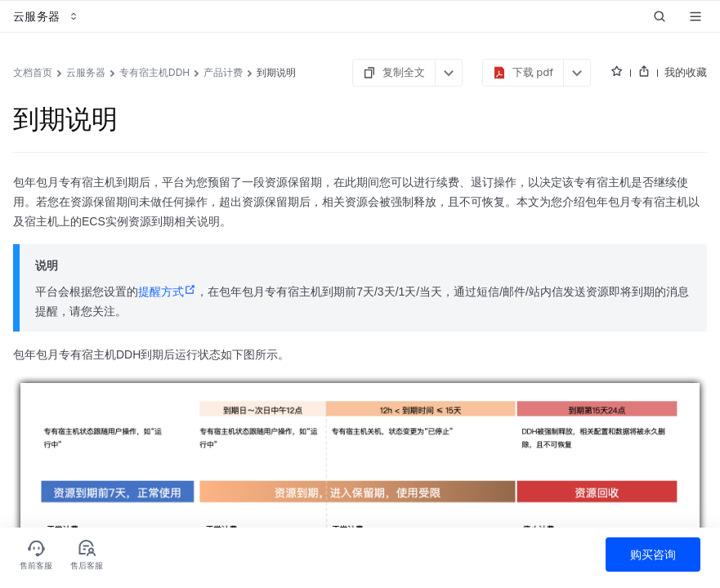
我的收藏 (686, 72)
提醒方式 (167, 292)
